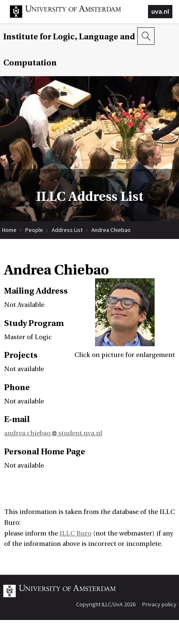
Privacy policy (159, 604)
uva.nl (160, 11)
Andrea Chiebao (111, 230)
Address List (67, 230)
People (34, 230)
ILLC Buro (75, 533)
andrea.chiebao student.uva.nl (53, 433)
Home (9, 230)
